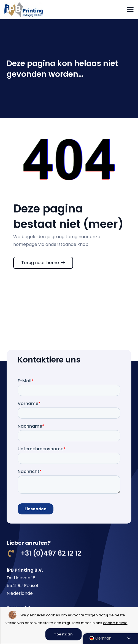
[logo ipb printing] (24, 10)
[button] (130, 10)
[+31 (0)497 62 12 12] (14, 553)
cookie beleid (115, 623)
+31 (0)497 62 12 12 (51, 553)
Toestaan (63, 634)
